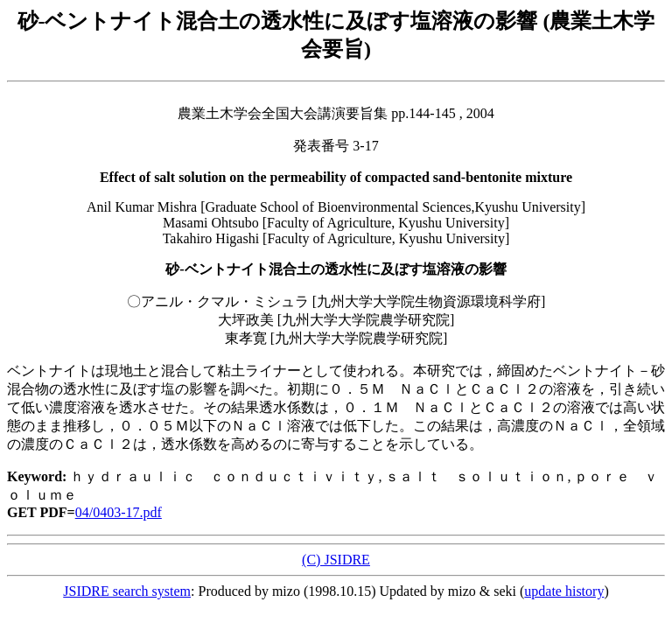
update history (564, 591)
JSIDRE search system (127, 591)
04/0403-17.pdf (119, 512)
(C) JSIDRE (336, 560)
